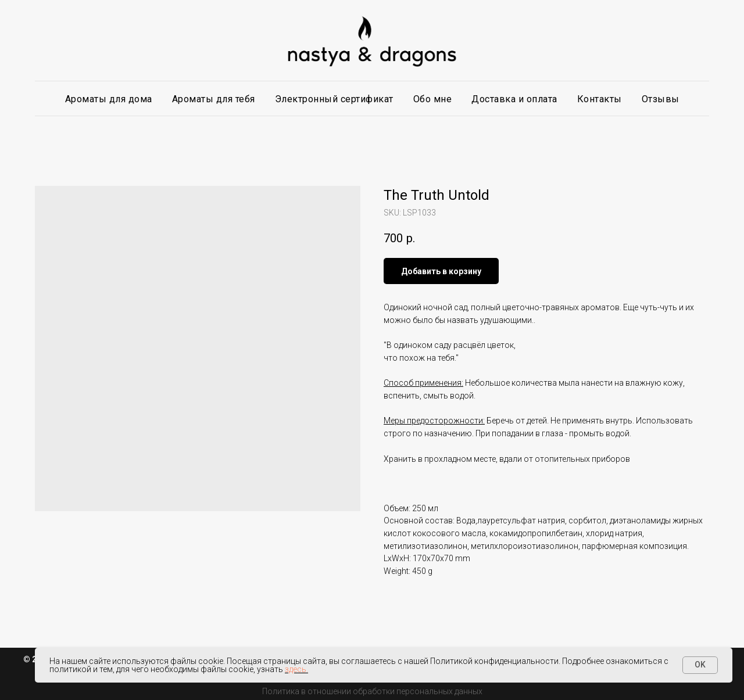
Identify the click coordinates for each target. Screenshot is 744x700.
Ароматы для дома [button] (109, 99)
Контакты (600, 99)
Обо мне (433, 99)
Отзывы (661, 99)
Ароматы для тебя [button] (214, 99)
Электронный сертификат (334, 99)
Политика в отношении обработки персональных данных (372, 691)
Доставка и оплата (514, 99)
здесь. (296, 669)
